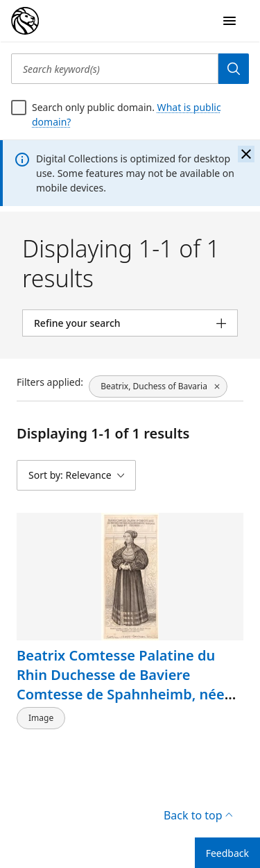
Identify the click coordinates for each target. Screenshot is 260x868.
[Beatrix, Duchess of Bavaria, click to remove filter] (158, 386)
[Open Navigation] (229, 21)
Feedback (227, 853)
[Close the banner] (246, 154)
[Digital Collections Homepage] (25, 21)
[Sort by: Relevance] (76, 475)
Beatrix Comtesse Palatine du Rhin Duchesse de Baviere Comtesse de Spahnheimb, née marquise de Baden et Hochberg (125, 684)
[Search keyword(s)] (115, 69)
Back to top (198, 815)
